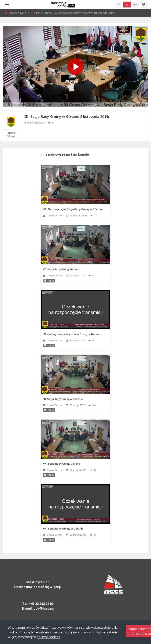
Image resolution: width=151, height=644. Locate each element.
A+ (135, 5)
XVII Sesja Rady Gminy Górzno (61, 464)
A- (119, 4)
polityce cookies (48, 637)
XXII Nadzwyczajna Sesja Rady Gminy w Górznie (73, 209)
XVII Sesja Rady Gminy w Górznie (63, 529)
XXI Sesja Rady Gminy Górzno (61, 269)
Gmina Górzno (43, 13)
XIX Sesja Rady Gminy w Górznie (63, 399)
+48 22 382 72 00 (41, 604)
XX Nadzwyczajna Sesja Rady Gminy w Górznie (72, 334)
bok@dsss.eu (44, 608)
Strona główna (18, 13)
